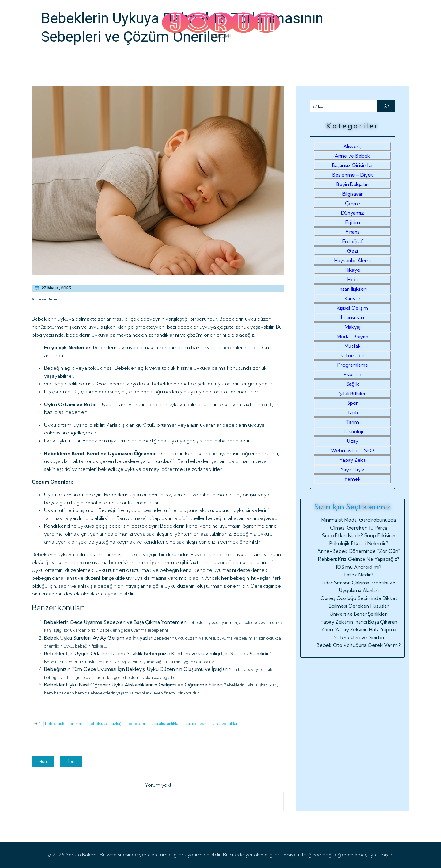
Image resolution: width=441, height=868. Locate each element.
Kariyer (352, 298)
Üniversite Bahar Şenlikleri (359, 614)
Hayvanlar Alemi (352, 260)
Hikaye (352, 270)
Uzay (353, 441)
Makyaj (352, 327)
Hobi (352, 279)
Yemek (352, 479)
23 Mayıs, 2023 (53, 288)
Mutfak (353, 346)
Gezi (352, 251)
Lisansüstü (352, 317)
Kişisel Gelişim (352, 308)
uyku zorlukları (225, 724)
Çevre (352, 203)
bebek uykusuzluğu (106, 724)
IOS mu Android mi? (359, 567)
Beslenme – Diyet (353, 175)
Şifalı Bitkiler (352, 393)
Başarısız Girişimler (353, 165)
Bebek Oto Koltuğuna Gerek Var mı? (359, 645)
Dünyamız (352, 213)
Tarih (352, 412)
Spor (352, 403)
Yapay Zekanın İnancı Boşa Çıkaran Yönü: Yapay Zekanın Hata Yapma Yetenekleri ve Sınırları (359, 630)
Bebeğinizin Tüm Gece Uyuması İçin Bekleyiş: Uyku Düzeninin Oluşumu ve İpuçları (136, 669)
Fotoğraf (353, 241)
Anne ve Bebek (46, 299)
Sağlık (353, 384)
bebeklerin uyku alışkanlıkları (155, 724)
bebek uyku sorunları (64, 724)
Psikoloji (352, 374)
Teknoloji (353, 431)
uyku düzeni (196, 724)
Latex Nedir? (359, 575)
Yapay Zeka (352, 460)
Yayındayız (352, 469)
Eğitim (353, 222)
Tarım (352, 422)
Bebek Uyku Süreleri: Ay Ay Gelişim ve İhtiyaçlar (98, 638)
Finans (353, 232)
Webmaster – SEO (352, 450)
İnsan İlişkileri (352, 289)
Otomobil (352, 355)
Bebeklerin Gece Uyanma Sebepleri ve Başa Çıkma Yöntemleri (115, 622)
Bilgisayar (353, 194)
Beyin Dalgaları (352, 184)
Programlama (353, 365)
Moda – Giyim (353, 336)
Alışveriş (352, 146)
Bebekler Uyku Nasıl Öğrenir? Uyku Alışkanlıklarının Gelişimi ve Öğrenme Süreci (133, 685)
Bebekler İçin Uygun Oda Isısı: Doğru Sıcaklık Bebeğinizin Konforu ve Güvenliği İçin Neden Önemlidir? (158, 653)
